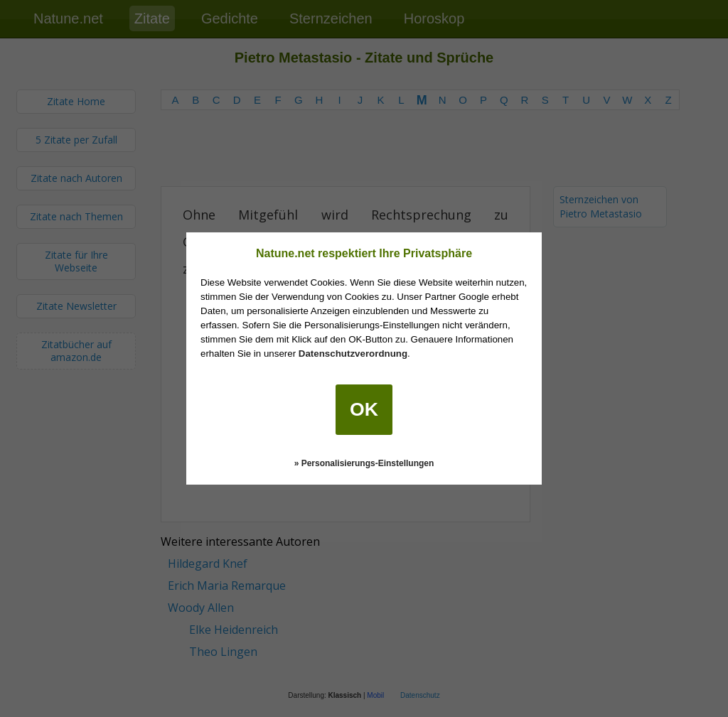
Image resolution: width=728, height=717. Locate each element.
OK (364, 409)
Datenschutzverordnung (353, 354)
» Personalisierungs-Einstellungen (364, 463)
